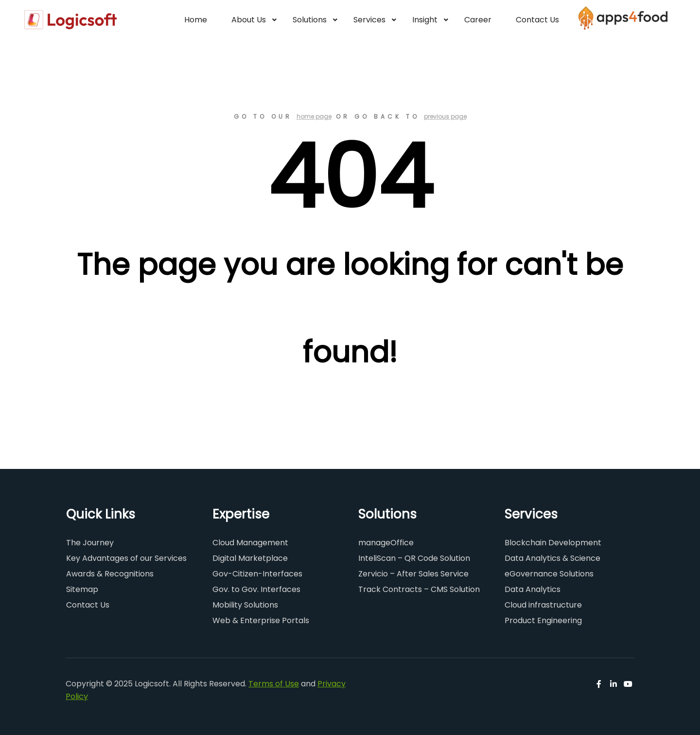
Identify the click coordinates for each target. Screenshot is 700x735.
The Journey (90, 543)
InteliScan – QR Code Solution (414, 558)
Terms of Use (274, 684)
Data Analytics (533, 589)
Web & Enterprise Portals (261, 620)
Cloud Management (250, 543)
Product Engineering (543, 620)
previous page (445, 117)
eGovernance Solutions (549, 574)
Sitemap (82, 589)
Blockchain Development (553, 543)
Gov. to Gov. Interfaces (256, 589)
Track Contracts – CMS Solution (419, 589)
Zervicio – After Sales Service (413, 574)
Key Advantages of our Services (126, 558)
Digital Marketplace (250, 558)
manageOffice (386, 543)
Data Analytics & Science (552, 558)
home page (314, 117)
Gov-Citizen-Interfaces (257, 574)
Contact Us (88, 605)
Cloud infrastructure (543, 605)
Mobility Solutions (245, 605)
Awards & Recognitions (110, 574)
